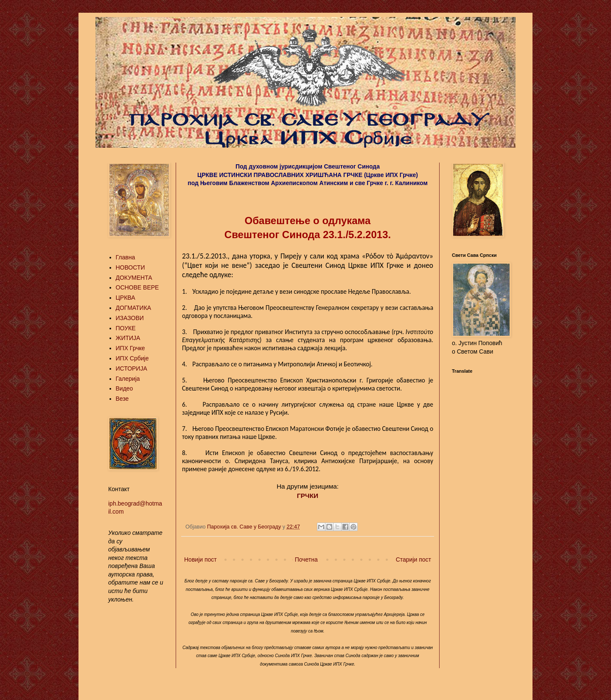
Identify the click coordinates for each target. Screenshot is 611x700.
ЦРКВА (126, 298)
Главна (126, 257)
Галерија (128, 379)
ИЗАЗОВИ (130, 318)
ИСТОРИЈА (132, 368)
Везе (122, 399)
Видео (125, 388)
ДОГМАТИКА (134, 308)
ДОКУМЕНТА (134, 278)
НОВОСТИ (130, 267)
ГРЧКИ (308, 496)
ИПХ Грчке (130, 348)
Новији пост (200, 559)
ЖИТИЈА (128, 338)
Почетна (306, 559)
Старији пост (413, 559)
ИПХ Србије (132, 358)
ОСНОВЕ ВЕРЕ (137, 287)
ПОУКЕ (126, 328)
